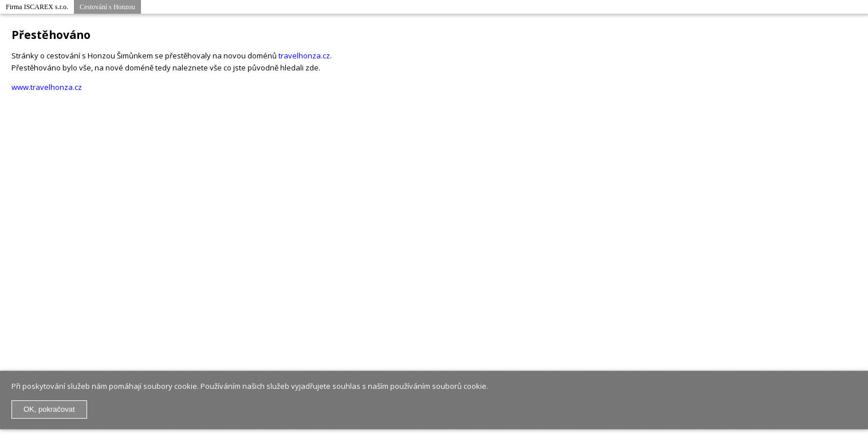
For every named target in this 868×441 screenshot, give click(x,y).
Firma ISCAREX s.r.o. (37, 7)
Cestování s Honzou (107, 7)
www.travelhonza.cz (47, 87)
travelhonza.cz (304, 56)
